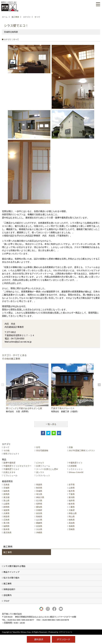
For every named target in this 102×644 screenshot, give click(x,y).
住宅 (38, 447)
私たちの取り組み (11, 578)
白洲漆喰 (73, 466)
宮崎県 (72, 529)
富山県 (6, 501)
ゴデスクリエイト (66, 632)
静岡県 (6, 507)
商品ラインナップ (11, 572)
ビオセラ (40, 463)
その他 (6, 450)
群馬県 (6, 494)
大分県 (39, 529)
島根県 (39, 516)
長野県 (39, 504)
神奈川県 (40, 497)
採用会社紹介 (9, 589)
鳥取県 (6, 516)
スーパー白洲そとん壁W (47, 469)
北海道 (6, 485)
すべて (6, 447)
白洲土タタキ (9, 472)
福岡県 (6, 526)
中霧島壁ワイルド (11, 469)
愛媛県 (39, 523)
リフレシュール (10, 475)
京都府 (39, 510)
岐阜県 (72, 504)
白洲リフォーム (43, 466)
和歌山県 (73, 513)
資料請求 (39, 639)
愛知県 (39, 507)
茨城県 (39, 491)
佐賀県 (39, 526)
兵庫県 (6, 513)
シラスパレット (43, 475)
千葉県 (72, 494)
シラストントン (76, 469)
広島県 (6, 520)
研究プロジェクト (11, 454)
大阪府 (72, 510)
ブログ (6, 601)
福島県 (6, 491)
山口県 (39, 520)
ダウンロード (63, 639)
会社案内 (7, 595)
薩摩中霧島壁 (9, 463)
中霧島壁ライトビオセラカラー (17, 466)
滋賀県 (6, 510)
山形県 (72, 488)
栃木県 (72, 491)
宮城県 (6, 488)
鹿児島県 (7, 532)
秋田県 (39, 488)
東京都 (6, 497)
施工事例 (8, 552)
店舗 (71, 447)
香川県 (6, 523)
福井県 (72, 501)
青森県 (39, 485)
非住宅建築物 (42, 450)
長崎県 (72, 526)
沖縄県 (39, 532)
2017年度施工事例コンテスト (82, 450)
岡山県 (72, 516)
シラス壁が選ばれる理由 (14, 566)
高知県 (72, 523)
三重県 (72, 507)
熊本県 (6, 529)
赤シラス (40, 472)
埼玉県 (39, 494)
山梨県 (6, 504)
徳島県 (72, 520)
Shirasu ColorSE (76, 472)
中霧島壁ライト (76, 463)
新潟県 (72, 497)
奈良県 (39, 513)
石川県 (39, 501)
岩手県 (72, 485)
